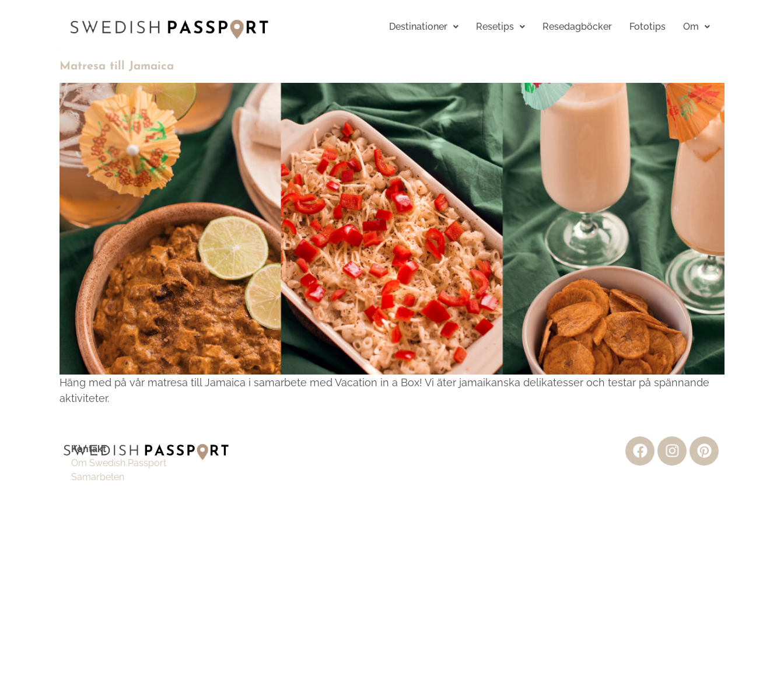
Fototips (647, 27)
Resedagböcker (577, 27)
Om (696, 27)
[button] (424, 27)
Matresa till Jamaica (117, 67)
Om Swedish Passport (119, 463)
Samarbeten (98, 477)
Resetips (501, 27)
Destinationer (424, 27)
